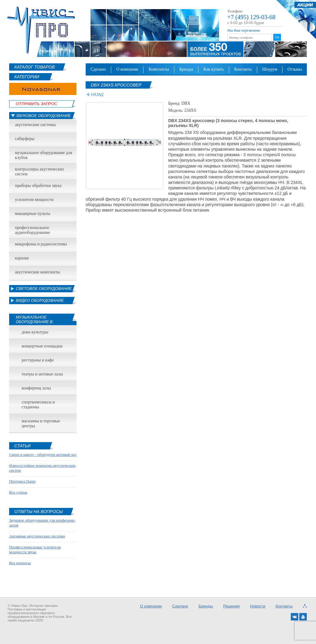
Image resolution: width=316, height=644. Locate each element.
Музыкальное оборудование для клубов (44, 155)
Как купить (214, 69)
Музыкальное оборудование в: (35, 319)
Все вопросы (20, 563)
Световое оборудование (44, 289)
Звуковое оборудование (43, 116)
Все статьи (18, 492)
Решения (231, 606)
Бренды (186, 69)
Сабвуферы (25, 139)
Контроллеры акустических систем (40, 172)
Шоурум (270, 69)
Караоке (22, 258)
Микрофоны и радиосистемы (41, 244)
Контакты (243, 69)
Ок (277, 37)
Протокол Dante (22, 481)
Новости (257, 606)
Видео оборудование (40, 300)
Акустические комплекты (37, 272)
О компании (127, 69)
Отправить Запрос (37, 104)
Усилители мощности (34, 200)
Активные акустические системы (37, 536)
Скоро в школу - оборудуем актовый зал (43, 454)
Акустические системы (35, 125)
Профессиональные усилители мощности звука (35, 549)
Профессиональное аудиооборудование (32, 230)
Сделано (98, 69)
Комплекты (159, 69)
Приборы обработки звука (38, 186)
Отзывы (295, 69)
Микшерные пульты (33, 214)
